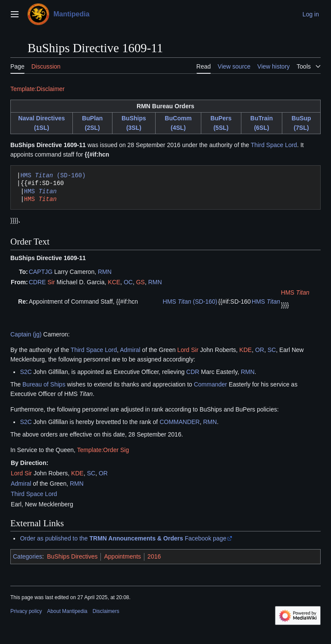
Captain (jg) (26, 334)
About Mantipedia (67, 611)
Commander (211, 384)
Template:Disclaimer (37, 89)
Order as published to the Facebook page (123, 538)
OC (128, 282)
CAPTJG (41, 272)
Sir (51, 282)
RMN (105, 272)
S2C (26, 372)
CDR (193, 372)
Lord (183, 350)
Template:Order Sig (103, 450)
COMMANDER (180, 422)
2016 (154, 556)
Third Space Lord (274, 145)
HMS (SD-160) (53, 175)
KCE (114, 282)
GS (141, 282)
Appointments (122, 556)
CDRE (37, 282)
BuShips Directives (72, 556)
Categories (28, 556)
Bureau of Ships (44, 384)
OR (260, 350)
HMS (41, 191)
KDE (245, 350)
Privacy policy (26, 611)
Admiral (130, 350)
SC (272, 350)
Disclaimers (106, 611)
